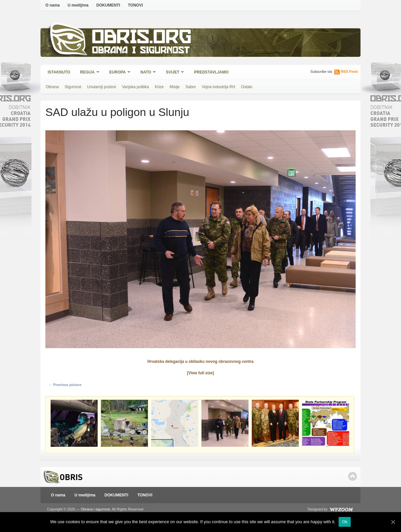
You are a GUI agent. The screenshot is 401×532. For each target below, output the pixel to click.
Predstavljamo (211, 72)
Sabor (191, 87)
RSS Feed (349, 72)
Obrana (52, 87)
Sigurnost (73, 87)
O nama (53, 5)
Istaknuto (59, 72)
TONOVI (136, 5)
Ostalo (247, 87)
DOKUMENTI (108, 5)
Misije (175, 87)
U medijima (78, 5)
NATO (146, 73)
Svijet (173, 73)
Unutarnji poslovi (102, 87)
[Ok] (393, 522)
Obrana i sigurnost (141, 51)
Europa (118, 73)
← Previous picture (65, 385)
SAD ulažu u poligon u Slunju (117, 112)
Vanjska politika (135, 87)
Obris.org (142, 38)
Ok (345, 522)
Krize (159, 87)
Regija (88, 73)
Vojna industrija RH (218, 87)
